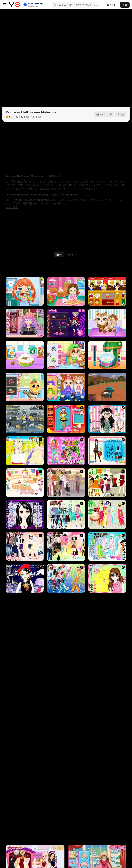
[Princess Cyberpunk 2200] (66, 323)
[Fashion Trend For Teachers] (66, 483)
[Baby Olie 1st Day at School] (66, 291)
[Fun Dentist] (25, 291)
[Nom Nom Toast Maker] (107, 355)
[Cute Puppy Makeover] (66, 355)
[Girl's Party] (25, 483)
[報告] (121, 114)
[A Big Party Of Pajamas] (107, 546)
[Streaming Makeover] (25, 323)
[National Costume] (107, 514)
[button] (12, 207)
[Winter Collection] (66, 514)
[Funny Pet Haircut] (107, 323)
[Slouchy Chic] (66, 546)
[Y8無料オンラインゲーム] (14, 5)
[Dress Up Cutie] (107, 419)
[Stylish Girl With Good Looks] (25, 578)
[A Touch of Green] (66, 451)
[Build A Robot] (25, 419)
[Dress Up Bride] (25, 451)
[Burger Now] (107, 291)
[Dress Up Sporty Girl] (25, 546)
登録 (125, 5)
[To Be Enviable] (107, 578)
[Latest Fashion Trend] (66, 578)
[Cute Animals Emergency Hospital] (25, 387)
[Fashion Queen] (107, 451)
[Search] (54, 5)
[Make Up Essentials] (25, 514)
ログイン (111, 5)
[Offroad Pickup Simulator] (107, 387)
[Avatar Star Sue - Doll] (66, 419)
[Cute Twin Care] (66, 387)
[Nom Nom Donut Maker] (25, 355)
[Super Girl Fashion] (107, 483)
